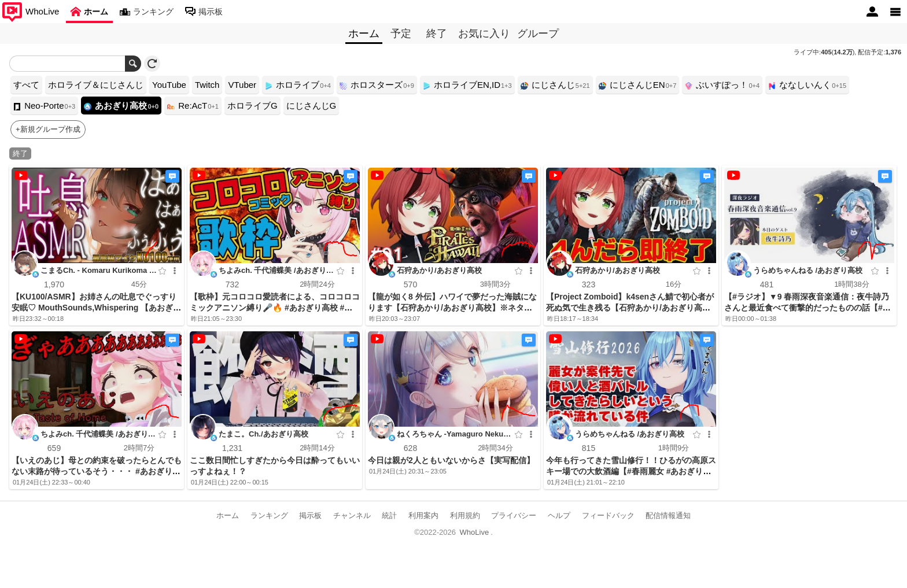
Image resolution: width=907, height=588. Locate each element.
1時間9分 (673, 448)
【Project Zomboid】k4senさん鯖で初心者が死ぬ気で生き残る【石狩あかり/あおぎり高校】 (630, 308)
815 (588, 448)
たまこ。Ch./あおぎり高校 (263, 434)
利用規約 (465, 515)
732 (232, 284)
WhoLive (475, 532)
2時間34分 (495, 448)
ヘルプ (559, 515)
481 (766, 284)
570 (410, 284)
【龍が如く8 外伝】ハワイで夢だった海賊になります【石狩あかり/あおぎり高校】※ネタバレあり (452, 308)
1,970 (54, 284)
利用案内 (423, 515)
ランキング (269, 515)
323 (588, 284)
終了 (437, 34)
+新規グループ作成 (48, 129)
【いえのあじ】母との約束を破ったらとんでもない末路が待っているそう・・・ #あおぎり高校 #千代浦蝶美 (97, 471)
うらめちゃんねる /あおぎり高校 (808, 270)
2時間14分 (317, 448)
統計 (389, 515)
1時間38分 (852, 284)
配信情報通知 (668, 515)
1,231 (232, 448)
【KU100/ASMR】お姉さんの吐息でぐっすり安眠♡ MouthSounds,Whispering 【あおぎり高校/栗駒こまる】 (96, 308)
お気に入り (484, 34)
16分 (673, 284)
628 (410, 448)
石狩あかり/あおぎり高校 (439, 270)
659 (54, 448)
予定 (401, 34)
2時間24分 (317, 284)
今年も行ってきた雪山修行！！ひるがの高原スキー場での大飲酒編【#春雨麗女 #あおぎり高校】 (631, 471)
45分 (139, 284)
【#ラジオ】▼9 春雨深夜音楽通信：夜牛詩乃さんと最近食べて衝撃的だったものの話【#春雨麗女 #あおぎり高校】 (808, 308)
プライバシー (514, 515)
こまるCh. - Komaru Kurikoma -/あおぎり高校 (97, 272)
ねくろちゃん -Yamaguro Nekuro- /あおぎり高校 (454, 435)
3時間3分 (495, 284)
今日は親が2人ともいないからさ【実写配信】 (451, 460)
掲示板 (310, 515)
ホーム (228, 515)
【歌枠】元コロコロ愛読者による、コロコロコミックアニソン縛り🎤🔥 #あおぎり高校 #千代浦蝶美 (275, 308)
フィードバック (608, 515)
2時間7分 (139, 448)
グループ (538, 34)
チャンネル (352, 515)
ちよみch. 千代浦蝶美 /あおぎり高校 (276, 272)
